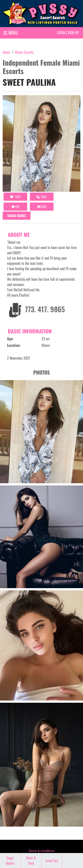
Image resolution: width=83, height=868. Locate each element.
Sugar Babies (17, 216)
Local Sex (52, 861)
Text (15, 197)
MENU (11, 33)
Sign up (73, 33)
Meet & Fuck (31, 861)
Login (61, 33)
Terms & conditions (41, 851)
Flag (42, 207)
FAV (15, 207)
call (42, 197)
